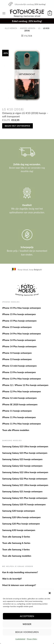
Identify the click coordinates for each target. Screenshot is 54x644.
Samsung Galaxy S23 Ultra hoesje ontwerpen (25, 446)
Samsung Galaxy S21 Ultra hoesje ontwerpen (25, 485)
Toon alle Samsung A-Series (16, 543)
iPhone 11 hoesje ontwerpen (17, 411)
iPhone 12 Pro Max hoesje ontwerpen (22, 391)
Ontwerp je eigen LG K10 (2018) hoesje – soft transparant (25, 115)
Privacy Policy (32, 639)
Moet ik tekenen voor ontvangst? (19, 585)
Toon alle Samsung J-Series (16, 549)
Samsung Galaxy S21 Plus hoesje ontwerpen (25, 498)
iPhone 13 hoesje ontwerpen (17, 359)
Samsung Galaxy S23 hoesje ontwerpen (22, 459)
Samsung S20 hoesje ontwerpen (19, 511)
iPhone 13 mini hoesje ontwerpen (20, 366)
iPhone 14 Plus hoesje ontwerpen (19, 346)
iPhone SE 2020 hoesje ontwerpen (20, 404)
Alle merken (11, 28)
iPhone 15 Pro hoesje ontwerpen (19, 314)
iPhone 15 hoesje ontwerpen (17, 327)
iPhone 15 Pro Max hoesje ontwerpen (22, 308)
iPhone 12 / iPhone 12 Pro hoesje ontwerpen (25, 385)
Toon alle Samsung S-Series (16, 537)
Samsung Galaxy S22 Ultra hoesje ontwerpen (25, 472)
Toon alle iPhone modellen (16, 430)
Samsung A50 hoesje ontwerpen (19, 530)
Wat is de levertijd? (12, 579)
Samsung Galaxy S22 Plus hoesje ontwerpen (25, 479)
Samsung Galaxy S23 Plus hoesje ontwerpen (25, 453)
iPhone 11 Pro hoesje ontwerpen (19, 417)
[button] (50, 593)
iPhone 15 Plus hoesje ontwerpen (19, 321)
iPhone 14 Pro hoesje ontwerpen (19, 340)
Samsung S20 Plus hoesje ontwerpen (21, 524)
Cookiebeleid (20, 639)
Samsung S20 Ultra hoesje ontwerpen (22, 517)
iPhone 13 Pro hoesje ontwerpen (19, 372)
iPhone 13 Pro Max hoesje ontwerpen (22, 379)
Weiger (27, 624)
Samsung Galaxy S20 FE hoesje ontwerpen (24, 504)
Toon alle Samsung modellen (17, 556)
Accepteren (27, 616)
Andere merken (28, 28)
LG (39, 28)
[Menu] (4, 13)
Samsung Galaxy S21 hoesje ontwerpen (22, 491)
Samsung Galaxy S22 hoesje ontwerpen (22, 466)
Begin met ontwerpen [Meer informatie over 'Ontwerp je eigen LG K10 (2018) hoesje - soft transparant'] (17, 126)
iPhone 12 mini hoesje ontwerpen (20, 398)
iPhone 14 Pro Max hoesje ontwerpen (22, 333)
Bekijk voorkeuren (27, 632)
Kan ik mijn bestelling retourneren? (20, 572)
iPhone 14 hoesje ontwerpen (17, 353)
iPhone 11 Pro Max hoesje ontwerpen (22, 424)
